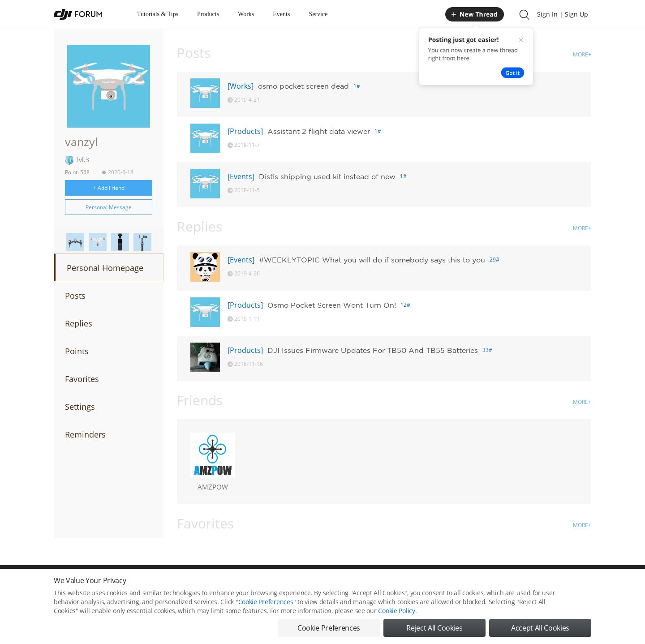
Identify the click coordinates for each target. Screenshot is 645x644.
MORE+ (582, 54)
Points (77, 351)
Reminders (85, 434)
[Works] (241, 86)
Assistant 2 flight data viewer (319, 131)
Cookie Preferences (266, 602)
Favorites (82, 379)
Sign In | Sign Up (563, 14)
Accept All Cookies (540, 628)
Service (318, 14)
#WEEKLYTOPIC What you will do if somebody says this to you (372, 260)
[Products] (245, 131)
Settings (80, 407)
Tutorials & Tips (158, 14)
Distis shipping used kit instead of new (327, 176)
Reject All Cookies (434, 628)
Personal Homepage (105, 268)
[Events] (241, 176)
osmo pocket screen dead (303, 86)
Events (281, 14)
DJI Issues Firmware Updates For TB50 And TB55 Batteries (373, 350)
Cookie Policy (396, 611)
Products (208, 14)
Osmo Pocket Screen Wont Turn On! (332, 305)
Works (246, 14)
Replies (79, 323)
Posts (75, 296)
